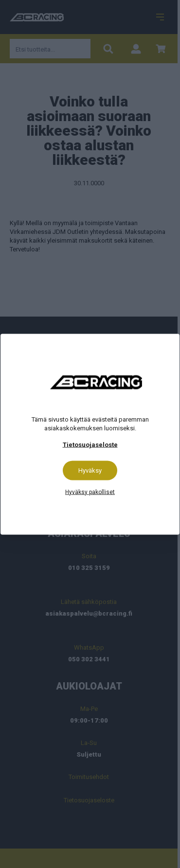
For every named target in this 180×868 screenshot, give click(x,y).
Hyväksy (90, 470)
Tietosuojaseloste (90, 444)
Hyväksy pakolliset (90, 492)
